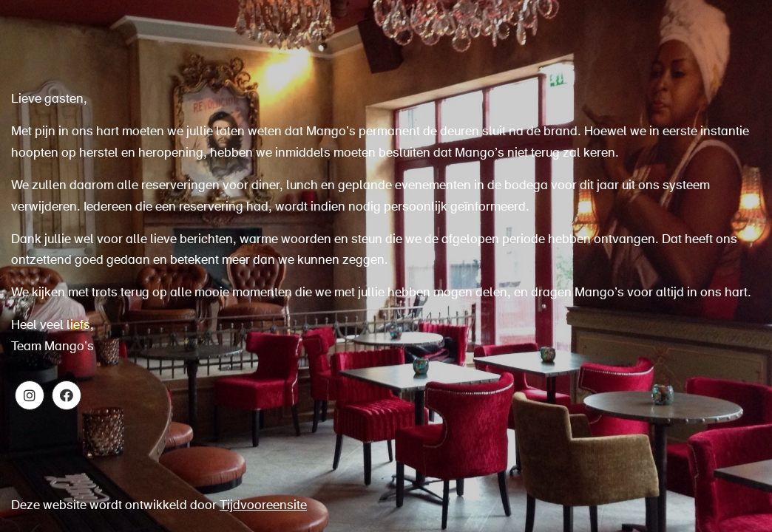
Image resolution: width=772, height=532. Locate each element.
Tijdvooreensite (263, 506)
